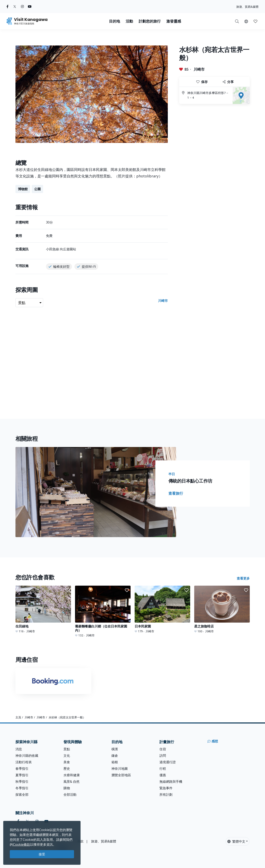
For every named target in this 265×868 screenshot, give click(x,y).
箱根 (115, 762)
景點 (67, 749)
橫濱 (115, 749)
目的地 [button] (115, 21)
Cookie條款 (22, 844)
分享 (228, 82)
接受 (42, 854)
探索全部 (22, 795)
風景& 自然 (71, 782)
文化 (67, 756)
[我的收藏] (255, 21)
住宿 (163, 749)
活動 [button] (129, 21)
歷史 (67, 769)
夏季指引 (22, 775)
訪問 (163, 756)
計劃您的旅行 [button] (150, 21)
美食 (67, 762)
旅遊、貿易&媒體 (247, 7)
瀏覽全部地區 (121, 775)
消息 (19, 749)
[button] (246, 21)
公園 (37, 189)
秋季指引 (22, 782)
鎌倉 (115, 756)
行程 (163, 769)
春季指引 (22, 769)
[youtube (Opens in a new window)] (30, 6)
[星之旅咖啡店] (222, 609)
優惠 (163, 775)
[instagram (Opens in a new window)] (22, 6)
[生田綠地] (43, 609)
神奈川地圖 (120, 769)
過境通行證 (168, 762)
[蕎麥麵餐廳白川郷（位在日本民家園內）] (103, 612)
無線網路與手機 (171, 782)
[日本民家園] (162, 609)
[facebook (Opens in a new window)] (8, 6)
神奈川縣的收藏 (27, 756)
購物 (67, 788)
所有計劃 (166, 795)
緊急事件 (166, 788)
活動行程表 (24, 762)
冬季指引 (22, 788)
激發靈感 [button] (174, 21)
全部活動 (70, 795)
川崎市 (199, 69)
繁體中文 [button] (236, 841)
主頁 (18, 717)
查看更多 (243, 578)
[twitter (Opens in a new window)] (15, 6)
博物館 (23, 189)
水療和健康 (72, 775)
